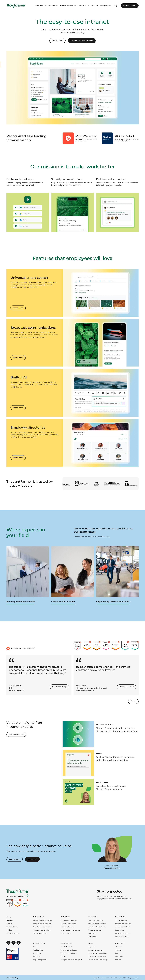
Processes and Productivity (98, 960)
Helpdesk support (13, 933)
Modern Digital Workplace (43, 920)
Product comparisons (68, 953)
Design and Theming (95, 920)
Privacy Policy (12, 978)
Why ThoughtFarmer (41, 933)
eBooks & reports (67, 947)
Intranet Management (96, 950)
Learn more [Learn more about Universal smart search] (18, 308)
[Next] (136, 701)
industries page (104, 537)
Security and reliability (123, 924)
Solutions (10, 920)
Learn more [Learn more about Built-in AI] (18, 408)
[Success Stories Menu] (68, 6)
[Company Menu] (105, 6)
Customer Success (122, 936)
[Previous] (131, 701)
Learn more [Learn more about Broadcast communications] (18, 358)
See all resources (16, 734)
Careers (118, 960)
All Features (92, 936)
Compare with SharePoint (82, 41)
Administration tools (123, 927)
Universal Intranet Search (97, 927)
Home (9, 917)
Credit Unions (38, 950)
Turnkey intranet (121, 920)
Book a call (32, 859)
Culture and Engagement (97, 956)
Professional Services (123, 933)
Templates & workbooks (69, 950)
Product (9, 924)
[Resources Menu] (83, 6)
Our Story (119, 950)
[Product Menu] (53, 6)
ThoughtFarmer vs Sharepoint (71, 960)
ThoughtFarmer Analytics (97, 924)
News (117, 953)
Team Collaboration (67, 927)
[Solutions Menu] (41, 6)
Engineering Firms (40, 960)
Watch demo (57, 41)
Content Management (68, 924)
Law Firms (37, 953)
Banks (35, 947)
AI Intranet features (95, 930)
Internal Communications (42, 924)
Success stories (12, 927)
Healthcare (37, 956)
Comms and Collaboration (97, 953)
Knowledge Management (42, 927)
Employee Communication (70, 930)
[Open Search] (116, 6)
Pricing (95, 6)
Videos (63, 956)
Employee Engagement (69, 920)
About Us (119, 947)
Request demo (130, 6)
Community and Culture (42, 930)
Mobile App (92, 933)
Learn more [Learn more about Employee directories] (18, 458)
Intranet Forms (66, 933)
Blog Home (92, 947)
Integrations (120, 930)
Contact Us (119, 956)
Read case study (59, 687)
